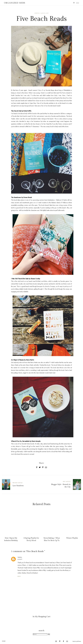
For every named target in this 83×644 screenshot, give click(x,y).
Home (4, 641)
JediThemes (79, 641)
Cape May (33, 103)
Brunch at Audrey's (33, 573)
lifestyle (37, 13)
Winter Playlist (72, 538)
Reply (19, 576)
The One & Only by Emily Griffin (21, 111)
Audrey (20, 557)
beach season (33, 90)
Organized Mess (15, 3)
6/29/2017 (20, 559)
